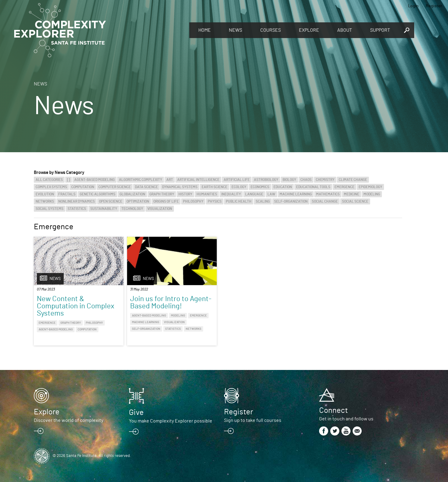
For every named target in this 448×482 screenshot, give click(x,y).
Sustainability (104, 209)
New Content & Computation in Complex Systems (75, 306)
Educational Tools (313, 187)
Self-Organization (291, 201)
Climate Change (353, 180)
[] (69, 180)
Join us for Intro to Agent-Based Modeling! (171, 303)
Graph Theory (162, 194)
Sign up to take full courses (253, 420)
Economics (260, 187)
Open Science (111, 201)
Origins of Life (166, 201)
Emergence (344, 187)
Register (434, 6)
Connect (333, 410)
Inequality (231, 194)
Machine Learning (296, 194)
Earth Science (214, 187)
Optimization (138, 201)
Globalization (132, 194)
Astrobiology (266, 180)
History (185, 194)
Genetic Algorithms (98, 194)
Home (205, 30)
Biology (289, 180)
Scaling (263, 201)
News (235, 30)
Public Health (239, 201)
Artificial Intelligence (198, 180)
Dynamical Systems (180, 187)
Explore (309, 30)
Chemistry (325, 180)
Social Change (325, 201)
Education (283, 187)
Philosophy (193, 201)
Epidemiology (370, 187)
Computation (83, 187)
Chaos (306, 180)
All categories (49, 180)
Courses (270, 30)
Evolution (45, 194)
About (345, 30)
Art (170, 180)
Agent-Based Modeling (94, 180)
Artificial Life (237, 180)
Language (254, 194)
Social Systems (50, 209)
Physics (215, 201)
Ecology (239, 187)
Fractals (67, 194)
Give (136, 413)
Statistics (77, 209)
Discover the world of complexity (69, 420)
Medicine (352, 194)
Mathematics (328, 194)
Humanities (207, 194)
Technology (132, 209)
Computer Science (115, 187)
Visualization (160, 209)
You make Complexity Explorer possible (171, 421)
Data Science (146, 187)
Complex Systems (51, 187)
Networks (45, 201)
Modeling (372, 194)
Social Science (355, 201)
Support (380, 30)
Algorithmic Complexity (141, 180)
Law (271, 194)
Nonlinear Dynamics (77, 201)
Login (413, 6)
